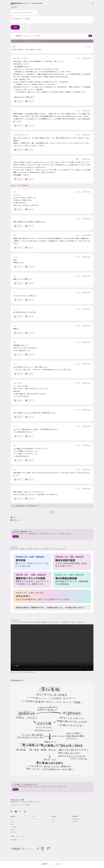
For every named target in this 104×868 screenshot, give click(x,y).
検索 (90, 36)
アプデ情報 (13, 827)
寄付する (16, 789)
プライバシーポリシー (21, 836)
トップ (12, 819)
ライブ (34, 819)
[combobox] (25, 27)
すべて (19, 36)
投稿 (15, 27)
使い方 (14, 506)
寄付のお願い (75, 822)
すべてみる (88, 47)
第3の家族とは (76, 819)
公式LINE (16, 536)
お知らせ (13, 822)
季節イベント (14, 830)
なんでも (14, 7)
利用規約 (13, 836)
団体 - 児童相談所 (24, 186)
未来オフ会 (13, 832)
